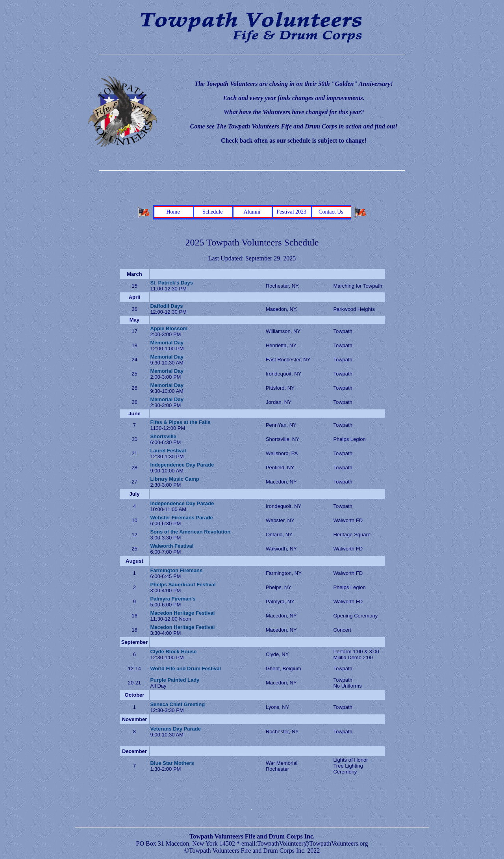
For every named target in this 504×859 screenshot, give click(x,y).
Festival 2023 (291, 212)
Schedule (212, 212)
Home (173, 212)
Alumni (252, 212)
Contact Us (331, 212)
